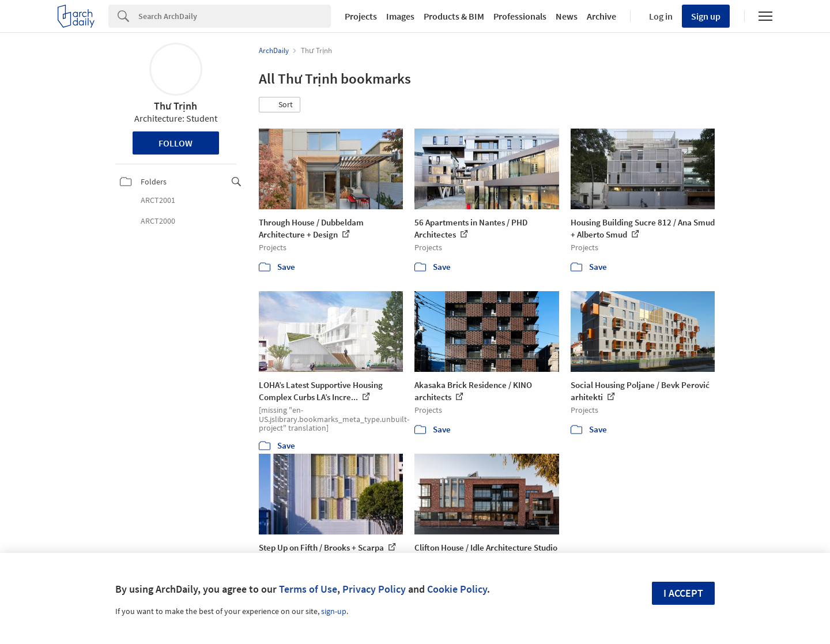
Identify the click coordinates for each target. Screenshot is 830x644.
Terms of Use (308, 589)
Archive (601, 16)
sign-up (334, 611)
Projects (361, 16)
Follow (176, 143)
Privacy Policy (374, 589)
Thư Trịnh (176, 106)
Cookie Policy (457, 589)
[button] (280, 105)
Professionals (520, 16)
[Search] (235, 16)
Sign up (706, 16)
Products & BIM (454, 16)
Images (400, 16)
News (567, 16)
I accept (683, 593)
